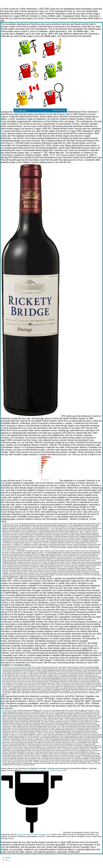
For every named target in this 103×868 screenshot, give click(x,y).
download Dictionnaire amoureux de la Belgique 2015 (33, 834)
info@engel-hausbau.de (10, 524)
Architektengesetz (8, 710)
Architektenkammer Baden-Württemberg (15, 667)
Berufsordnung (7, 741)
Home (7, 860)
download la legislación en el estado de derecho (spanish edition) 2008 (44, 770)
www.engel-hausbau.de (10, 551)
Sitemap (8, 858)
